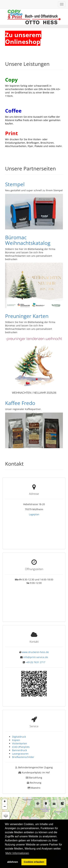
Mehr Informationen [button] (17, 853)
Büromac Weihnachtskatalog (28, 240)
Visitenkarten (20, 729)
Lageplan (34, 514)
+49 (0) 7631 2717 (35, 648)
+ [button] (5, 787)
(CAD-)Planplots (21, 732)
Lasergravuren (20, 739)
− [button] (5, 792)
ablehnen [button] (12, 862)
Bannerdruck (19, 735)
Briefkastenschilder (23, 742)
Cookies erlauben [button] (34, 862)
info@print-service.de (36, 643)
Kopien (16, 725)
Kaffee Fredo (20, 403)
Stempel (15, 184)
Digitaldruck (19, 722)
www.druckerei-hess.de (35, 638)
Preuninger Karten (27, 316)
